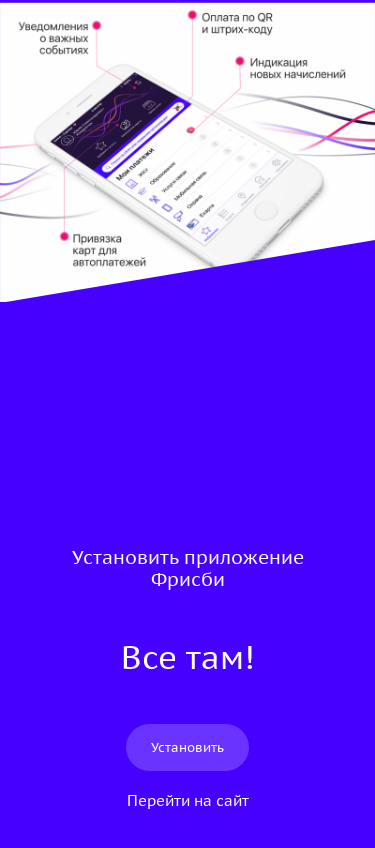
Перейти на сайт (188, 800)
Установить (187, 747)
